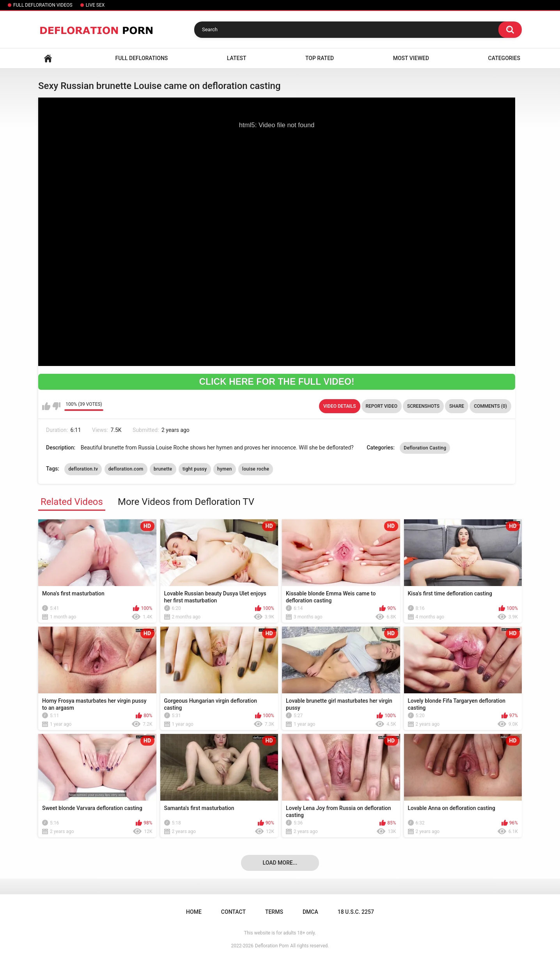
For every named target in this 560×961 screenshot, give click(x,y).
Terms (274, 912)
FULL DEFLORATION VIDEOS (43, 5)
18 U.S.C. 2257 (356, 912)
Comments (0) (490, 406)
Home (48, 58)
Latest (237, 58)
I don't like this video (56, 406)
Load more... (280, 863)
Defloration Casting (425, 448)
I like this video (46, 406)
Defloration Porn (272, 946)
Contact (233, 912)
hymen (225, 469)
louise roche (256, 469)
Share (457, 406)
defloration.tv (83, 469)
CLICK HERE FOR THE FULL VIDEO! (276, 382)
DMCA (310, 912)
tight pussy (195, 469)
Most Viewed (411, 58)
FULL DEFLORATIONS (142, 58)
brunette (163, 469)
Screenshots (423, 406)
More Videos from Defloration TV (186, 502)
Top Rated (320, 58)
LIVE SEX (95, 5)
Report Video (382, 406)
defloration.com (126, 469)
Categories (504, 58)
